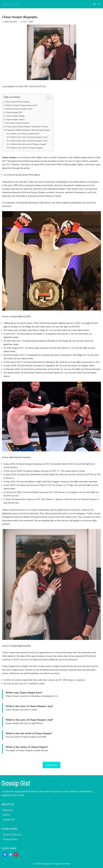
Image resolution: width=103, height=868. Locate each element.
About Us (8, 810)
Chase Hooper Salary (15, 120)
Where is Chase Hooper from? (19, 109)
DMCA (6, 815)
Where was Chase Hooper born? (25, 134)
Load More (52, 765)
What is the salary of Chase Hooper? (27, 148)
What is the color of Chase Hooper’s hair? (29, 141)
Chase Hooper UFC (14, 112)
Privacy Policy (10, 839)
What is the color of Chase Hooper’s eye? (29, 137)
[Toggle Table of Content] (47, 98)
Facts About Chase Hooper (18, 102)
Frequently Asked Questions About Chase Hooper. (28, 130)
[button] (99, 4)
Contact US (9, 820)
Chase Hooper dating (15, 116)
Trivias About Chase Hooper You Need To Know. (27, 127)
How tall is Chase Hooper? (18, 123)
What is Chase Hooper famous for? (21, 105)
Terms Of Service (12, 835)
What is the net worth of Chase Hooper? (29, 144)
